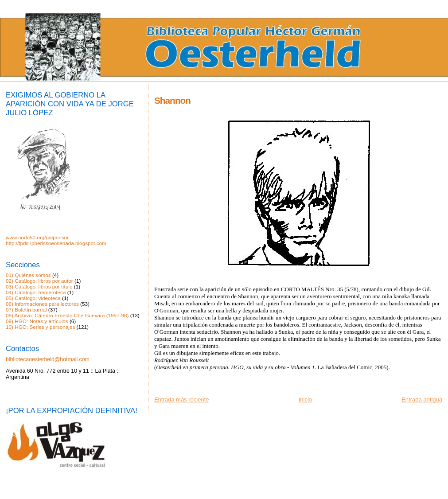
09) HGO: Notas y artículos (37, 321)
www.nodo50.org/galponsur (37, 237)
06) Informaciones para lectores (42, 304)
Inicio (305, 400)
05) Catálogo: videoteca (33, 298)
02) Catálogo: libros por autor (39, 281)
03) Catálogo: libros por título (39, 287)
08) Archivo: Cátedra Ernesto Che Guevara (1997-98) (67, 315)
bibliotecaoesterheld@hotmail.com (48, 359)
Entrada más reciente (182, 400)
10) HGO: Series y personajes (40, 327)
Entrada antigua (422, 400)
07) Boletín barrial (26, 310)
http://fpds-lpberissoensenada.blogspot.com (56, 243)
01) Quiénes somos (28, 275)
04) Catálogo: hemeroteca (36, 292)
